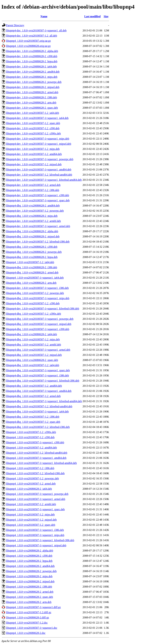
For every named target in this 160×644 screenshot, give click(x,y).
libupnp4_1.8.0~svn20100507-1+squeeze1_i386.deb (35, 530)
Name (44, 16)
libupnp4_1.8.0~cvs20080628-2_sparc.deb (29, 597)
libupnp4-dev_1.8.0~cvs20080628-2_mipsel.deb (33, 87)
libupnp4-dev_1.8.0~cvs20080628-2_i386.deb (31, 97)
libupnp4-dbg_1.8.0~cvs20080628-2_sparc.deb (32, 360)
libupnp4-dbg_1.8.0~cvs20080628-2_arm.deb (31, 283)
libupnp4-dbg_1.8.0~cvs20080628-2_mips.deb (32, 216)
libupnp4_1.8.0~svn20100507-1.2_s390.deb (30, 437)
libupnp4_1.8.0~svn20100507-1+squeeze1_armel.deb (36, 499)
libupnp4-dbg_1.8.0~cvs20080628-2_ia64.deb (31, 334)
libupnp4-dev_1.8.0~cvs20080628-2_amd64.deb (33, 72)
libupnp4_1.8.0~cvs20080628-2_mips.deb (29, 576)
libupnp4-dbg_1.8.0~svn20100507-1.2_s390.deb (33, 303)
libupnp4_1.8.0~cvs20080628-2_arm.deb (29, 602)
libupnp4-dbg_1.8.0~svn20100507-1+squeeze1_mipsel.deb (39, 324)
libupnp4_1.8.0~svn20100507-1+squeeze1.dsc (32, 628)
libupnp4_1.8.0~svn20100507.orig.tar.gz (28, 41)
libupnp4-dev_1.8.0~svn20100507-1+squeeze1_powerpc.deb (40, 159)
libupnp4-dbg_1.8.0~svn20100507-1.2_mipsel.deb (34, 355)
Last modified (92, 16)
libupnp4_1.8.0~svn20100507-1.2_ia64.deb (30, 262)
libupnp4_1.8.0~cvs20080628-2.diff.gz (27, 617)
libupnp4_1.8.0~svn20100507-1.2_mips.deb (30, 514)
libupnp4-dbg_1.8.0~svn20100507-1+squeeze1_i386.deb (37, 375)
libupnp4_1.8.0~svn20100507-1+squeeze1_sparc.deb (35, 509)
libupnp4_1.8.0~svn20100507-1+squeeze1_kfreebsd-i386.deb (40, 540)
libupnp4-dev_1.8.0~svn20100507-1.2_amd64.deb (34, 154)
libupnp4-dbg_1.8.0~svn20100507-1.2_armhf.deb (34, 345)
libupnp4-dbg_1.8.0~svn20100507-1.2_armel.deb (33, 396)
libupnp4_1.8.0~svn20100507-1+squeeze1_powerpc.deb (37, 494)
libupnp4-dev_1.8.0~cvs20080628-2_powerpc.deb (34, 82)
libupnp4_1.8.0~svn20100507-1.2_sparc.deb (31, 525)
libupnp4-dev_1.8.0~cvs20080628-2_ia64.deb (31, 67)
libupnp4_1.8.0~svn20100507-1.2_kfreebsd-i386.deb (35, 473)
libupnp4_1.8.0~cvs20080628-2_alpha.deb (30, 551)
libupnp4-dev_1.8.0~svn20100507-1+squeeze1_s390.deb (38, 195)
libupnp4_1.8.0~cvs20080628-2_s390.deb (29, 556)
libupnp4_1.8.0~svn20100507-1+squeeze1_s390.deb (35, 442)
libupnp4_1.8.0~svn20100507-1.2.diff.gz (29, 612)
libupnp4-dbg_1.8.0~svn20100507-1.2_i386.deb (33, 417)
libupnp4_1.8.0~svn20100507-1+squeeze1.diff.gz (33, 607)
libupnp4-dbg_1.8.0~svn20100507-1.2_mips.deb (33, 339)
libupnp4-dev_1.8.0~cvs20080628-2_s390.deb (32, 56)
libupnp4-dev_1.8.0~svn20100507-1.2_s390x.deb (33, 133)
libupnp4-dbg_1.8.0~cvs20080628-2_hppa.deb (32, 257)
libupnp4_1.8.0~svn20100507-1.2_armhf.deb (31, 504)
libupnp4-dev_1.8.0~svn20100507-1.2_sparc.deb (33, 123)
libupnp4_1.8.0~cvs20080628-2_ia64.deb (29, 489)
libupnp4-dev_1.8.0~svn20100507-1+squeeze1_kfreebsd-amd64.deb (44, 180)
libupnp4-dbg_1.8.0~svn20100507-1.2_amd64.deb (34, 386)
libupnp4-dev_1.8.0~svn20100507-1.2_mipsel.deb (34, 164)
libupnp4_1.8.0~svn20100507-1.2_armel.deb (31, 484)
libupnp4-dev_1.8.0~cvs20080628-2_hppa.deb (32, 61)
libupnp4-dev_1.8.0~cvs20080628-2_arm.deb (31, 103)
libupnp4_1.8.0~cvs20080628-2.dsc (26, 633)
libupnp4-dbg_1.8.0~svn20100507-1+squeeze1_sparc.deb (38, 370)
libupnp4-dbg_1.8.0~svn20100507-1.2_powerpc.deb (35, 293)
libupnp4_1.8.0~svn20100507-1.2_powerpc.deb (32, 478)
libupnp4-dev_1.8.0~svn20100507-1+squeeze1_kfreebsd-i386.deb (43, 309)
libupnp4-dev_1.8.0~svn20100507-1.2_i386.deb (33, 190)
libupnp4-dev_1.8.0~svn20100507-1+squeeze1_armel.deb (38, 226)
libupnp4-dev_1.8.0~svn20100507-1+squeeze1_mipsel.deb (39, 144)
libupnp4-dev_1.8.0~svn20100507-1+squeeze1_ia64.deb (37, 118)
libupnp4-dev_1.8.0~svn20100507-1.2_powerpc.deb (35, 211)
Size (106, 16)
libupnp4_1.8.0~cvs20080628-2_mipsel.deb (30, 581)
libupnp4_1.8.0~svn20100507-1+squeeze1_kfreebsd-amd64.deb (41, 463)
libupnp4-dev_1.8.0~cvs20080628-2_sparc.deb (32, 108)
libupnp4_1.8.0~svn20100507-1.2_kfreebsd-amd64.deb (37, 453)
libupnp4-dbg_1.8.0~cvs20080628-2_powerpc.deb (34, 252)
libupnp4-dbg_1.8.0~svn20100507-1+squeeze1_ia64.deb (37, 412)
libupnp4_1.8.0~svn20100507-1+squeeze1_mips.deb (35, 535)
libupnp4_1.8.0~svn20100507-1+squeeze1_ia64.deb (35, 278)
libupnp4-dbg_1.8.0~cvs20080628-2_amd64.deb (33, 206)
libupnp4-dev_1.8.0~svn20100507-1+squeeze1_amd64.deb (39, 169)
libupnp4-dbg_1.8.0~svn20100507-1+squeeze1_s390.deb (38, 329)
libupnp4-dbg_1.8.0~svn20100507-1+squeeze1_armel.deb (38, 350)
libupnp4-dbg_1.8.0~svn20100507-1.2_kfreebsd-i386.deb (38, 427)
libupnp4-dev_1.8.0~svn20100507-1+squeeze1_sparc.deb (38, 200)
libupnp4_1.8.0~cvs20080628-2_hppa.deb (29, 561)
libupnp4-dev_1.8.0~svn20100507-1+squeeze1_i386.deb (37, 288)
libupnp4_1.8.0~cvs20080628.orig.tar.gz (28, 46)
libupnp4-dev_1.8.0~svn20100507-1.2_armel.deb (33, 185)
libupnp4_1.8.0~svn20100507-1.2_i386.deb (30, 468)
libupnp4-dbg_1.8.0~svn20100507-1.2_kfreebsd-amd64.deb (39, 406)
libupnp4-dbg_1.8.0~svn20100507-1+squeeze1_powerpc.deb (40, 319)
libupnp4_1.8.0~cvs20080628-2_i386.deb (29, 587)
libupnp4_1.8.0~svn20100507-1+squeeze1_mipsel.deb (36, 545)
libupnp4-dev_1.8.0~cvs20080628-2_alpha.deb (32, 51)
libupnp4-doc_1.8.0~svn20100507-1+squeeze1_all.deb (36, 30)
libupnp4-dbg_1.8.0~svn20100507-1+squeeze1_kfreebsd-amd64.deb (44, 401)
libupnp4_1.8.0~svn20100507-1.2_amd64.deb (31, 448)
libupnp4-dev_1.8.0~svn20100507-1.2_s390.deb (33, 128)
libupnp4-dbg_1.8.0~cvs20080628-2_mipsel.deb (33, 236)
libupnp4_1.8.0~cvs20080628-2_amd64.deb (30, 566)
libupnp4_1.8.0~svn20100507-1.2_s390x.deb (31, 432)
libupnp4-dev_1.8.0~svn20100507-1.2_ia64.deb (32, 113)
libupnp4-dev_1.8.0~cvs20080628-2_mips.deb (32, 77)
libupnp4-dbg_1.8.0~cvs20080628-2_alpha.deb (32, 231)
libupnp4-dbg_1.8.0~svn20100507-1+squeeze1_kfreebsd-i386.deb (43, 381)
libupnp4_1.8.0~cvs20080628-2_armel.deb (30, 592)
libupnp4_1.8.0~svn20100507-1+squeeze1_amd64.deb (36, 458)
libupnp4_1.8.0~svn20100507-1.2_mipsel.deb (31, 520)
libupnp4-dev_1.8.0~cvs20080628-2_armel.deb (32, 92)
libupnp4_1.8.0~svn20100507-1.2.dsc (27, 623)
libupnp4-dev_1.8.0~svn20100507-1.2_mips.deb (33, 149)
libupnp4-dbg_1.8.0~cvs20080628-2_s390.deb (32, 247)
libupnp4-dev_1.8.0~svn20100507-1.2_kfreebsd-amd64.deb (39, 175)
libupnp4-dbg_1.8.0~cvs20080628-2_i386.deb (32, 267)
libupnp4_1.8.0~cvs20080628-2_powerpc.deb (31, 571)
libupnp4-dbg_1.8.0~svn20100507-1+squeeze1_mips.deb (38, 298)
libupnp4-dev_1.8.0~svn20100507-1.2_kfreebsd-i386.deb (38, 242)
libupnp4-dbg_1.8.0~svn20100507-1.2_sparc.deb (33, 422)
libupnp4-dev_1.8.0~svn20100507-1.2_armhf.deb (33, 221)
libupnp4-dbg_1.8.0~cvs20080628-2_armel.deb (32, 272)
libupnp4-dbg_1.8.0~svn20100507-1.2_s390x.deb (34, 314)
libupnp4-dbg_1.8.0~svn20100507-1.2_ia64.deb (33, 365)
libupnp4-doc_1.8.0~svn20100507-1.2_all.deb (32, 36)
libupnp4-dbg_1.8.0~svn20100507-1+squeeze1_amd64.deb (39, 391)
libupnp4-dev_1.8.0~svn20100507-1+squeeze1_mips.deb (38, 139)
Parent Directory (15, 25)
